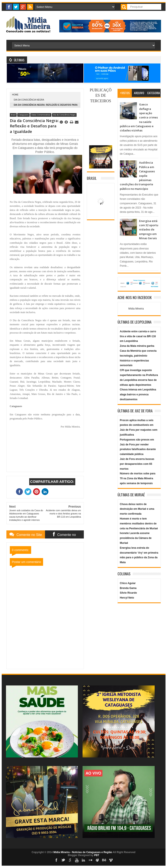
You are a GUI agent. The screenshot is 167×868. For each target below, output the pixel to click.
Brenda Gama (128, 588)
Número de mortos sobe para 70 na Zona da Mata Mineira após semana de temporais (138, 478)
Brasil (13, 115)
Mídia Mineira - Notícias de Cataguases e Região (83, 852)
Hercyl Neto (127, 598)
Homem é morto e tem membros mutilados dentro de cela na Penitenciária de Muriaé (139, 524)
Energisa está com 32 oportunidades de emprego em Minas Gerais (149, 230)
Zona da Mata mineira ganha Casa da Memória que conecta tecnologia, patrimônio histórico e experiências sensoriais (138, 356)
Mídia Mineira (136, 309)
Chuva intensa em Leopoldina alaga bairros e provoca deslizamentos (138, 394)
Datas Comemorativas (41, 115)
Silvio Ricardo (128, 593)
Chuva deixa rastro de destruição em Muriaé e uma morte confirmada (137, 509)
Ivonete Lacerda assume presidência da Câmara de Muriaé (136, 538)
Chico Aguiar (128, 583)
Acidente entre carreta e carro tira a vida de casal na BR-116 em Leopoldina (138, 336)
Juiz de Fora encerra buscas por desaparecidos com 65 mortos (137, 464)
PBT (97, 855)
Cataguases (23, 115)
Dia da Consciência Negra (29, 100)
